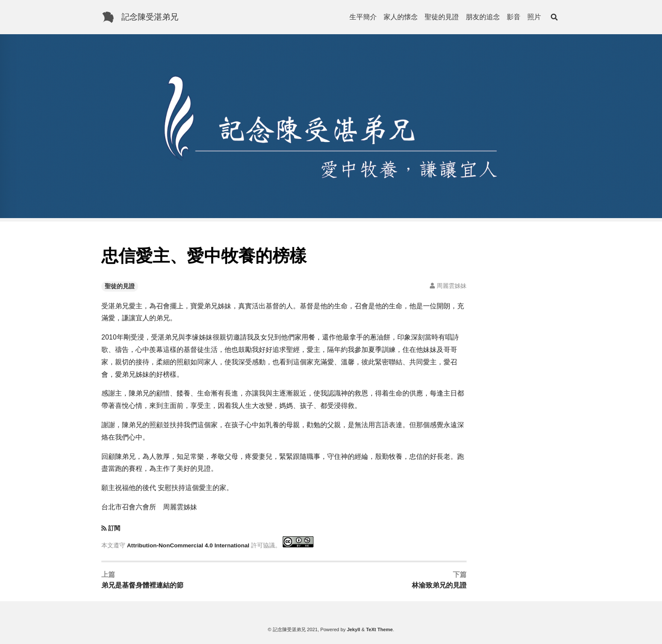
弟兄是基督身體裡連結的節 (142, 585)
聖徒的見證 (442, 17)
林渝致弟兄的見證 (439, 585)
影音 (514, 17)
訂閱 (114, 528)
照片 (534, 17)
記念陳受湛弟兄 (150, 17)
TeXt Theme (380, 629)
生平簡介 (363, 17)
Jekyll (353, 629)
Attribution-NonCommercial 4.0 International (188, 545)
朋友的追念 (483, 17)
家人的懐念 (401, 17)
